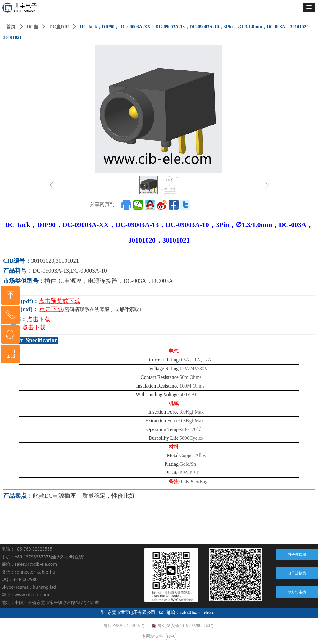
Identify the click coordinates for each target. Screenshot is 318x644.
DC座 (32, 27)
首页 (11, 27)
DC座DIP (59, 27)
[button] (309, 8)
